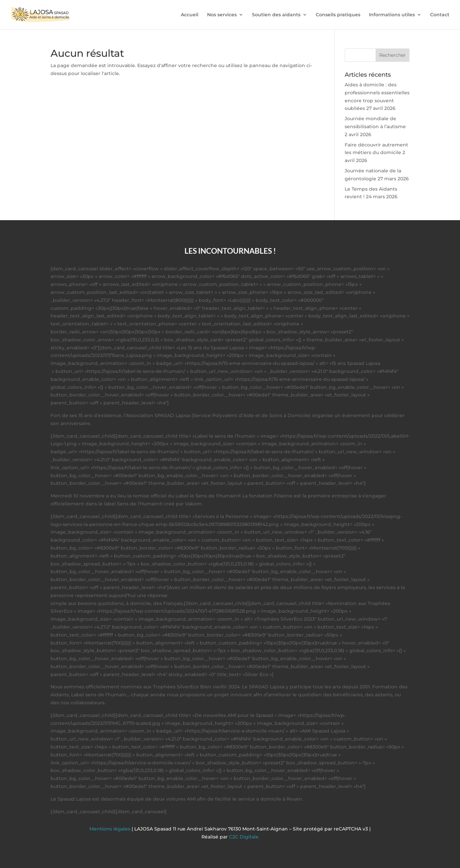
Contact (440, 15)
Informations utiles (392, 15)
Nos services (222, 15)
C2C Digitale (244, 837)
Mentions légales (111, 829)
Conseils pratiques (338, 15)
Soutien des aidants (276, 15)
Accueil (190, 15)
